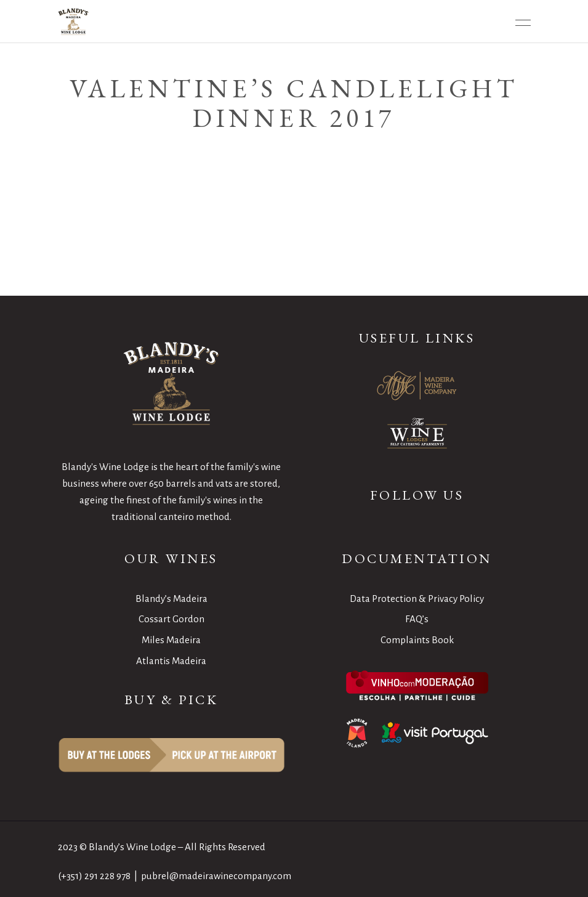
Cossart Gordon (171, 619)
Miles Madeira (171, 640)
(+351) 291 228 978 (94, 876)
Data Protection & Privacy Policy (417, 599)
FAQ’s (417, 619)
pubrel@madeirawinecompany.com (216, 876)
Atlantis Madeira (171, 661)
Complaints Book (417, 640)
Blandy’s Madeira (171, 599)
